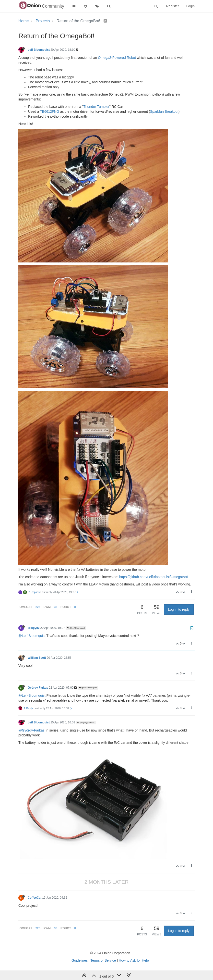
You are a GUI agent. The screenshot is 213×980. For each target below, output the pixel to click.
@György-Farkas (31, 730)
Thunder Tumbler (96, 107)
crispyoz (34, 628)
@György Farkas (86, 723)
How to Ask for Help (134, 960)
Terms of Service (103, 960)
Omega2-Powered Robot (117, 58)
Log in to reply (179, 609)
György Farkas (38, 688)
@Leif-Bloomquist (32, 636)
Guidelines (80, 960)
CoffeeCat (35, 898)
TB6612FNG (50, 112)
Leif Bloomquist (39, 50)
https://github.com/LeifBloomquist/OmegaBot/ (154, 577)
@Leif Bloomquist (76, 628)
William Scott (37, 658)
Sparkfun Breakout (164, 112)
